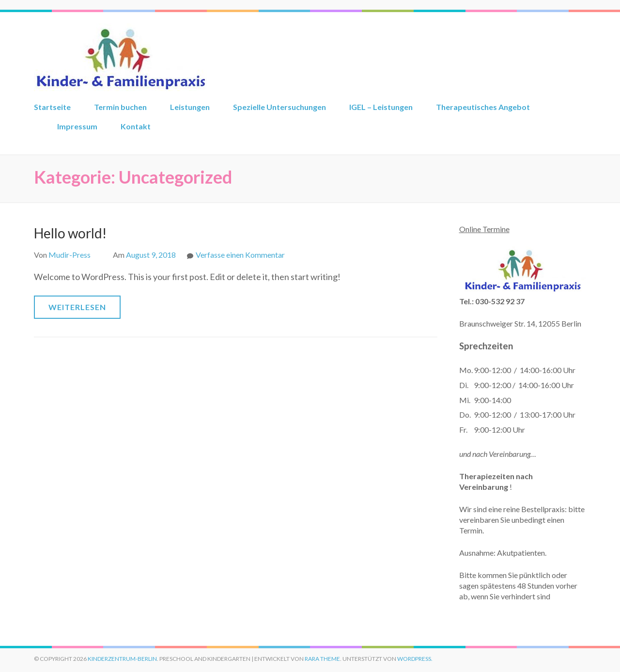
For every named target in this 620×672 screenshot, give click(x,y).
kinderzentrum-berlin (122, 659)
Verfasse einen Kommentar (240, 255)
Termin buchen (120, 107)
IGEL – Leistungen (381, 107)
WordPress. (415, 659)
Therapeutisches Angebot (483, 107)
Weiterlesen (77, 307)
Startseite (52, 107)
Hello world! (70, 233)
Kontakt (136, 126)
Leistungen (190, 107)
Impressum (77, 126)
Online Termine (484, 229)
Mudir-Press (70, 255)
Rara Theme (322, 659)
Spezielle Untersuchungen (279, 107)
